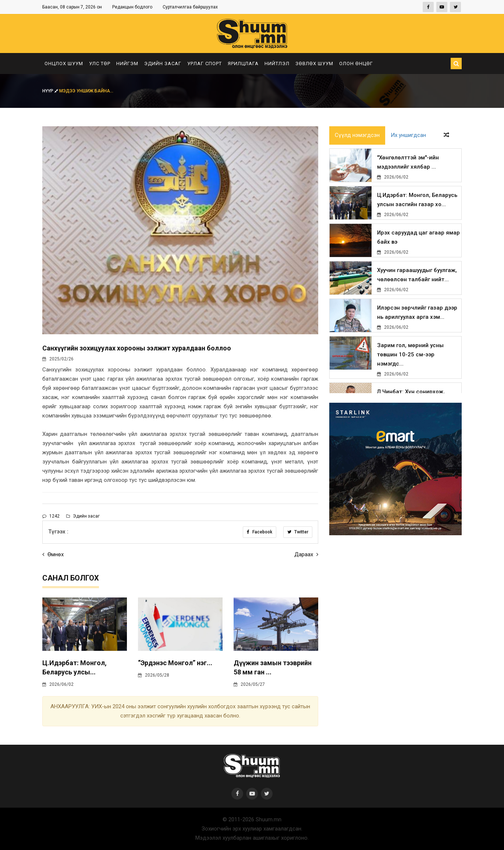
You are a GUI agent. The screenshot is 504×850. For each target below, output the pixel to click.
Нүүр (51, 91)
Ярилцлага (243, 64)
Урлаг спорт (205, 64)
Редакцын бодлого (132, 7)
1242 (51, 516)
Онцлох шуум (64, 64)
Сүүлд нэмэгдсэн (357, 135)
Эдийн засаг (163, 64)
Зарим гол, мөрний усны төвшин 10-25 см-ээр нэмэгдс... (410, 355)
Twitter (298, 532)
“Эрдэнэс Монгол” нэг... (175, 663)
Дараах (306, 554)
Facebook (260, 532)
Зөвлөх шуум (314, 64)
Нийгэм (127, 64)
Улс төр (100, 64)
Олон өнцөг (356, 64)
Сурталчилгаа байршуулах (190, 7)
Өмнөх (53, 554)
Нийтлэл (277, 64)
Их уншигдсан (408, 135)
